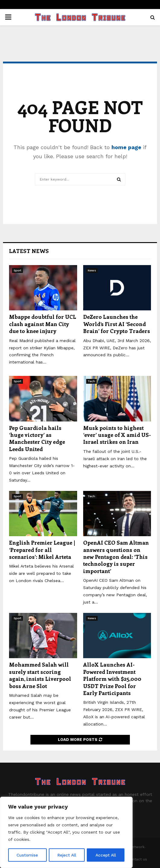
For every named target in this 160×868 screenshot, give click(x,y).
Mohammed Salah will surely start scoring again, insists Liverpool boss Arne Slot (40, 675)
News (92, 270)
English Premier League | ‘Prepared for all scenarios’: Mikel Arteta (42, 550)
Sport (17, 270)
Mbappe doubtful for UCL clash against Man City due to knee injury (43, 324)
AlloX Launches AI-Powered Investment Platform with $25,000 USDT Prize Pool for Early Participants (112, 679)
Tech (91, 381)
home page (126, 147)
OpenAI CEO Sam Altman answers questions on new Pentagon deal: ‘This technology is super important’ (116, 557)
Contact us (137, 859)
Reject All (67, 855)
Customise (27, 855)
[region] (66, 833)
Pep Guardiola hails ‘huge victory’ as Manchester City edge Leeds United (37, 438)
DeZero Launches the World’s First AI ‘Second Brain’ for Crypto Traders (117, 324)
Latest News (29, 251)
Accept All (106, 855)
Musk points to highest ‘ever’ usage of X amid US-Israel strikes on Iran (117, 435)
